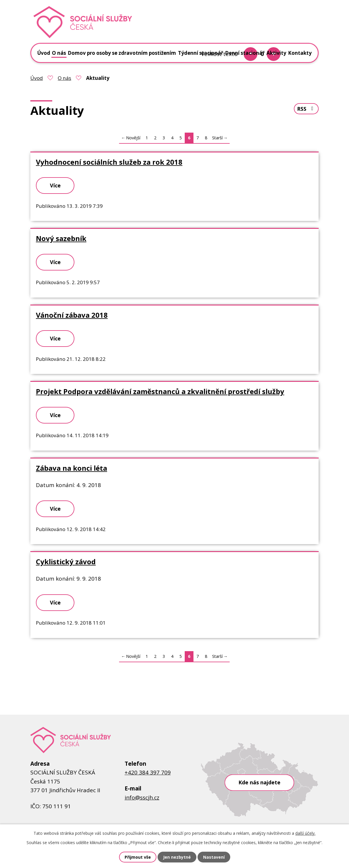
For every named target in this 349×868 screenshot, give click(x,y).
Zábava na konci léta (71, 468)
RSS (306, 109)
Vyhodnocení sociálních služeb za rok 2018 (109, 162)
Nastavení (214, 857)
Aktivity (276, 53)
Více (55, 185)
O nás (64, 78)
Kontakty (300, 53)
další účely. (305, 833)
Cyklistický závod (66, 562)
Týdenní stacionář (201, 53)
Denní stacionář (245, 53)
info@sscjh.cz (142, 797)
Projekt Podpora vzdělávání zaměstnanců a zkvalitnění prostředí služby (160, 391)
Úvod (37, 78)
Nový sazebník (61, 238)
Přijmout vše (138, 857)
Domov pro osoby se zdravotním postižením (122, 53)
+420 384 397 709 (148, 772)
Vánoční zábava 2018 (72, 315)
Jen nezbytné (177, 857)
